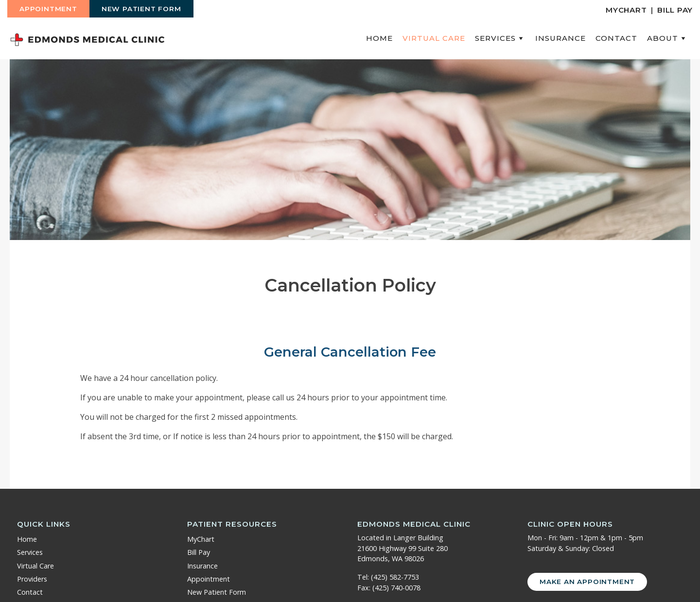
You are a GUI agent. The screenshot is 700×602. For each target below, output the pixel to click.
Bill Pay (675, 10)
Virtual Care (434, 38)
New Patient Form (141, 9)
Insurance (560, 38)
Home (379, 38)
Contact (616, 38)
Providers (32, 579)
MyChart (626, 10)
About (667, 38)
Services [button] (500, 38)
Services (30, 552)
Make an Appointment (587, 582)
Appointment (48, 9)
